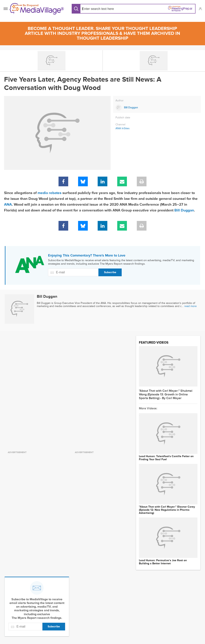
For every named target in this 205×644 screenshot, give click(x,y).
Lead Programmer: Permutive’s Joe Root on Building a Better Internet (163, 562)
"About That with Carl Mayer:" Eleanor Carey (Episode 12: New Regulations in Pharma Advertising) (167, 510)
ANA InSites (123, 128)
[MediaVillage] (37, 9)
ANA (8, 205)
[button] (200, 9)
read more (190, 306)
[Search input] (107, 9)
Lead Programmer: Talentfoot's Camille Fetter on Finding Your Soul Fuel (166, 458)
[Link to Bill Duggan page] (157, 108)
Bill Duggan (184, 210)
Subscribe (110, 272)
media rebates (50, 193)
